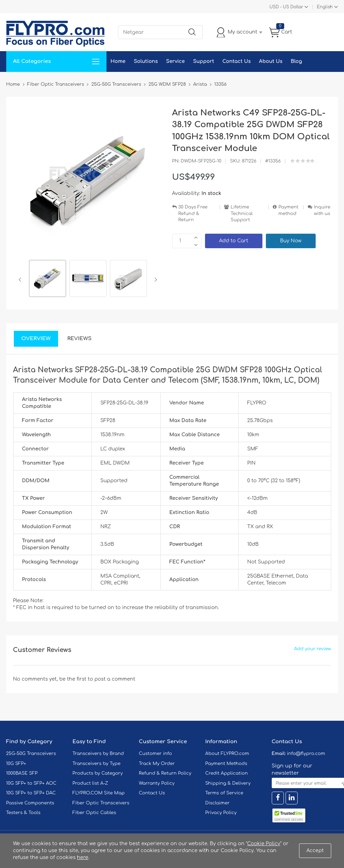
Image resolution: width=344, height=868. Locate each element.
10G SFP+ (16, 764)
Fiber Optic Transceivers (101, 803)
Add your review (313, 649)
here (83, 857)
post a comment (115, 679)
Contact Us (236, 61)
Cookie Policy (264, 844)
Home (118, 61)
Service (175, 61)
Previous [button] (21, 280)
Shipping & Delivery (228, 783)
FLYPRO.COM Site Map (99, 793)
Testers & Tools (24, 813)
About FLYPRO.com (227, 754)
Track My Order (157, 764)
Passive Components (30, 803)
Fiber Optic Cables (94, 813)
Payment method (288, 210)
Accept (315, 851)
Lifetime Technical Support (242, 213)
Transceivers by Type (97, 764)
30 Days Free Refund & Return (193, 213)
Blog (296, 61)
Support (203, 61)
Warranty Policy (157, 783)
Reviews (79, 339)
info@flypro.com (306, 754)
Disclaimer (218, 803)
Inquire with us (322, 210)
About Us (271, 61)
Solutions (146, 61)
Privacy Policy (221, 813)
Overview (36, 339)
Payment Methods (226, 764)
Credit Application (227, 773)
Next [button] (154, 280)
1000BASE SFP (22, 773)
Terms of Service (224, 793)
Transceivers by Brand (98, 754)
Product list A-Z (90, 783)
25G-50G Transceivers (31, 754)
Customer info (156, 754)
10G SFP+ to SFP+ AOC (31, 783)
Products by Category (98, 773)
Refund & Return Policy (165, 773)
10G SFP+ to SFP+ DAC (31, 793)
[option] (48, 279)
